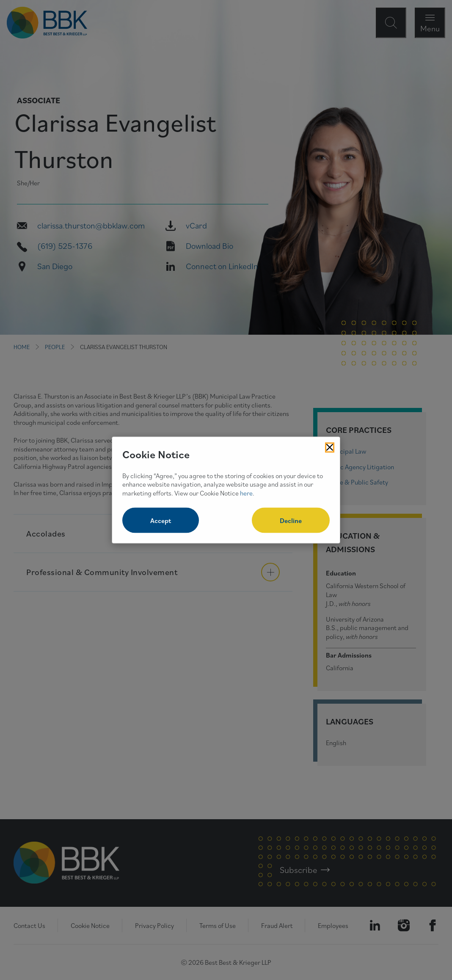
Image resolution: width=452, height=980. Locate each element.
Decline (291, 520)
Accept (161, 520)
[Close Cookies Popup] (330, 448)
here (246, 493)
